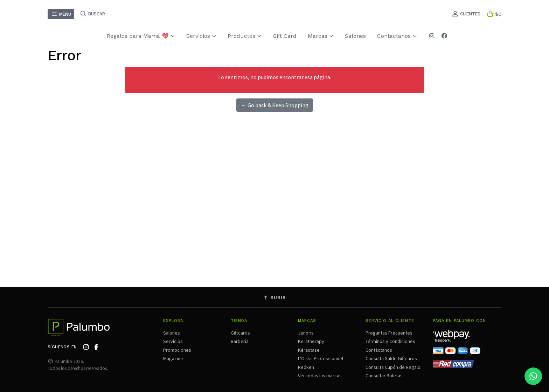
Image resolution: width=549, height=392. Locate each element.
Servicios (201, 36)
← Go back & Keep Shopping (275, 105)
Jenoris (306, 333)
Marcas (321, 36)
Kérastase (309, 350)
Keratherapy (311, 341)
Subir (274, 298)
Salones (355, 36)
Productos (245, 36)
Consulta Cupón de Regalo (393, 367)
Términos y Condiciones (390, 341)
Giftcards (240, 333)
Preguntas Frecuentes (389, 333)
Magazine (173, 358)
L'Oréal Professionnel (321, 358)
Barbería (240, 341)
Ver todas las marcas (320, 376)
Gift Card (285, 36)
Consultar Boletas (384, 376)
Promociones (177, 350)
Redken (306, 367)
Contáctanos (397, 36)
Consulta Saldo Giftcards (391, 358)
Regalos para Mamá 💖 (141, 36)
